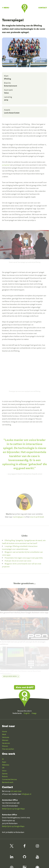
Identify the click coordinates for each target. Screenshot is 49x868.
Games (5, 774)
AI (3, 759)
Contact (43, 8)
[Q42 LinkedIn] (12, 858)
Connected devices (9, 779)
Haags (34, 713)
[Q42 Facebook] (24, 847)
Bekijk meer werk (10, 678)
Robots (5, 776)
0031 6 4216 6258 (37, 518)
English (27, 713)
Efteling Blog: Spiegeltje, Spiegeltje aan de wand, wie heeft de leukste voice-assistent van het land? (24, 543)
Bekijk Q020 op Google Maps (13, 809)
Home (4, 731)
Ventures (6, 737)
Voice (4, 771)
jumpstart (6, 166)
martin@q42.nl (19, 518)
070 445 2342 (16, 791)
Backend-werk (8, 782)
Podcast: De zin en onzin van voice (18, 562)
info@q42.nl (26, 794)
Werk (4, 734)
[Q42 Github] (24, 858)
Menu (6, 8)
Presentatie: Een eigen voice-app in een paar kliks (24, 559)
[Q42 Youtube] (37, 858)
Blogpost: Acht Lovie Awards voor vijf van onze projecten (22, 567)
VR (3, 768)
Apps (4, 762)
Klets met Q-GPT (24, 687)
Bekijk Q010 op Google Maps (13, 826)
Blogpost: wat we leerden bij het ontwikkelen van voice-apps (22, 555)
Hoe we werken (8, 749)
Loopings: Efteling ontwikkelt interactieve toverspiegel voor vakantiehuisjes (20, 549)
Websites (6, 765)
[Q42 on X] (12, 847)
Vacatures (6, 743)
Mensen (5, 740)
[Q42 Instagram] (37, 847)
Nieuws (5, 746)
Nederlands (17, 713)
